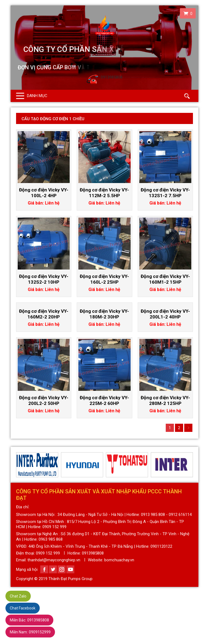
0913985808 (29, 620)
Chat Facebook (23, 608)
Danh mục (37, 96)
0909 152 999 (48, 553)
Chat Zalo (18, 596)
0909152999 (30, 632)
